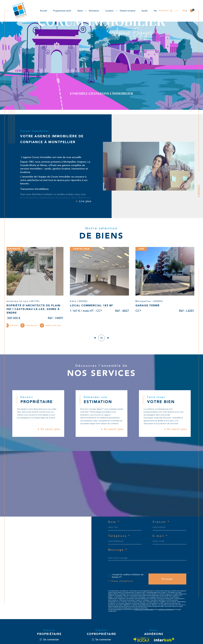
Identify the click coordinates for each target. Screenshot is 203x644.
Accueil (43, 11)
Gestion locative (128, 11)
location (109, 11)
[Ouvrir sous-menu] (86, 11)
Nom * (114, 522)
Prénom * (161, 522)
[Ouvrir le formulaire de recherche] (166, 11)
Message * (118, 550)
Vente (80, 11)
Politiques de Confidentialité (144, 609)
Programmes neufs (62, 11)
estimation (94, 11)
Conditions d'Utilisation (166, 609)
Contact (199, 191)
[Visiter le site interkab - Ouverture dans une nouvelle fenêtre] (164, 640)
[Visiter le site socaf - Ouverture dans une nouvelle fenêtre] (141, 640)
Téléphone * (119, 536)
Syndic (145, 11)
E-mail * (160, 536)
